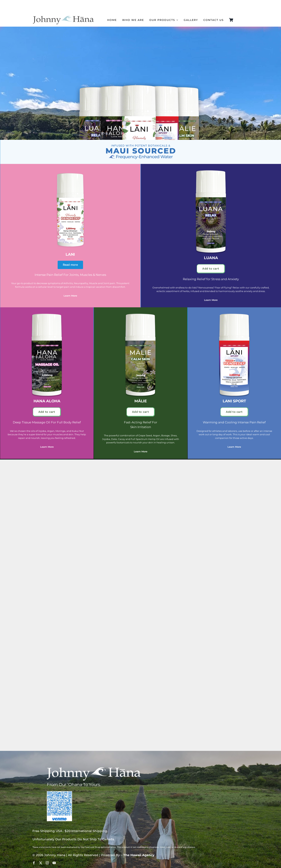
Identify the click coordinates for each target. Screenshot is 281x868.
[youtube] (54, 863)
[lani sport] (234, 314)
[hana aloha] (47, 314)
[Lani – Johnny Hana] (70, 170)
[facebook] (34, 863)
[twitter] (41, 863)
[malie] (140, 314)
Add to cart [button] (211, 269)
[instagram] (47, 863)
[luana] (211, 170)
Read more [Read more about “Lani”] (70, 265)
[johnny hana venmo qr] (59, 793)
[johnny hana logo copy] (63, 16)
